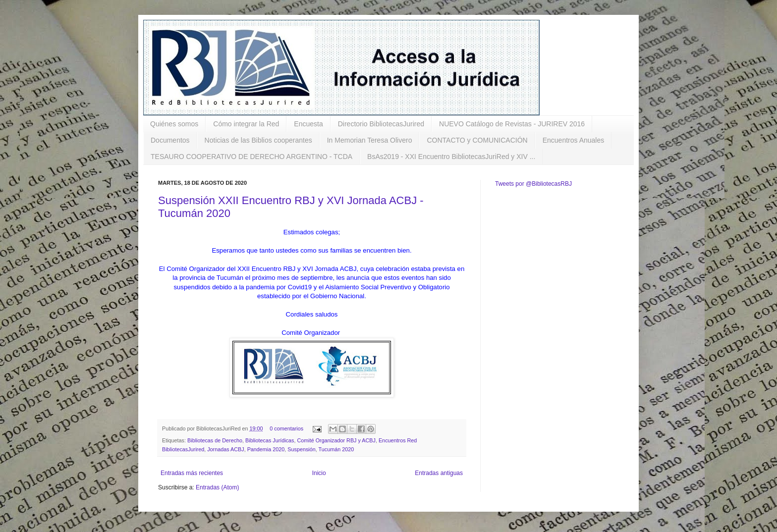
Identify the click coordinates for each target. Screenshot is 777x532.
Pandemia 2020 (266, 449)
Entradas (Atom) (217, 487)
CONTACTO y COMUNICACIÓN (477, 140)
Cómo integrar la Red (246, 124)
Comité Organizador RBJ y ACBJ (336, 440)
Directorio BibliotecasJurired (381, 124)
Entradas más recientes (192, 473)
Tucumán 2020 (336, 449)
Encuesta (308, 124)
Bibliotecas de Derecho (215, 440)
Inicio (319, 473)
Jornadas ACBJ (225, 449)
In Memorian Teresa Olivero (370, 140)
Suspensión (301, 449)
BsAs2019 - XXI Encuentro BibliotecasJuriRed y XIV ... (451, 157)
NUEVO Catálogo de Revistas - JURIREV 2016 (512, 124)
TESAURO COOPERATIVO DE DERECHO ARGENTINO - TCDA (251, 157)
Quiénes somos (174, 124)
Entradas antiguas (439, 473)
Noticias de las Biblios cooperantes (258, 140)
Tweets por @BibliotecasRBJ (533, 184)
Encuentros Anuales (574, 140)
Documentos (170, 140)
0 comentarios (286, 428)
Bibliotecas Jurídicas (270, 440)
